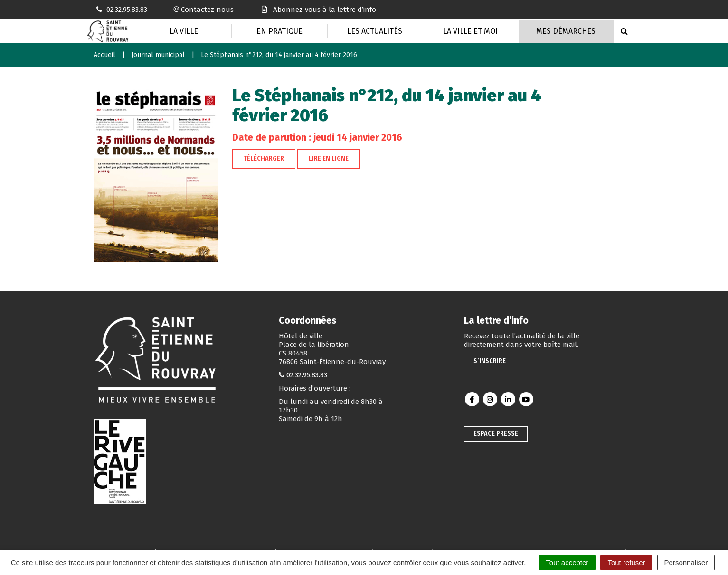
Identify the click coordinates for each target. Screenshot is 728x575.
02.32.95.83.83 (307, 375)
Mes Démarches (566, 31)
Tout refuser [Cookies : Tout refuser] (626, 562)
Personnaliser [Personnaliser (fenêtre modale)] (686, 562)
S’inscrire (490, 361)
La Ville (184, 31)
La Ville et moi (470, 31)
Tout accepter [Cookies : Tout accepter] (567, 562)
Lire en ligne (329, 158)
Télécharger (264, 158)
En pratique (279, 31)
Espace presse (496, 434)
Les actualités (375, 31)
